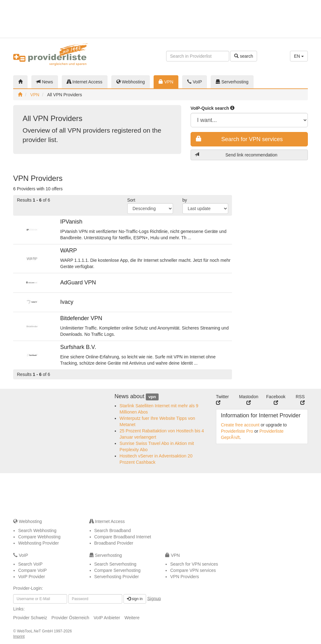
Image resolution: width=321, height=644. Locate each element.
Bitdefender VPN (81, 318)
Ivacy (67, 302)
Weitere (132, 618)
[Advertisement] (287, 19)
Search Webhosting (37, 531)
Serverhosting (232, 82)
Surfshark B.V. (78, 347)
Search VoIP (30, 564)
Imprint (19, 636)
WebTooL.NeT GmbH (35, 631)
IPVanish (71, 222)
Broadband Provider (114, 543)
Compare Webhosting (39, 537)
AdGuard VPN (78, 282)
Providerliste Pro (237, 431)
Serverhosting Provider (117, 577)
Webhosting (131, 82)
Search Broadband (113, 531)
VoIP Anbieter (107, 618)
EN (299, 56)
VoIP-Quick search (213, 108)
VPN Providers (185, 577)
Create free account (240, 425)
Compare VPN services (193, 570)
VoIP (195, 82)
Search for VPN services (239, 139)
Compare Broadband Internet (123, 537)
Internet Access (85, 82)
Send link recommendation (236, 155)
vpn (152, 397)
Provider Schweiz (30, 618)
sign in (135, 599)
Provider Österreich (70, 618)
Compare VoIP (32, 570)
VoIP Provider (32, 577)
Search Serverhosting (116, 564)
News (45, 82)
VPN (166, 82)
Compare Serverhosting (118, 570)
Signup (154, 598)
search (244, 56)
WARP (68, 251)
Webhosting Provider (39, 543)
